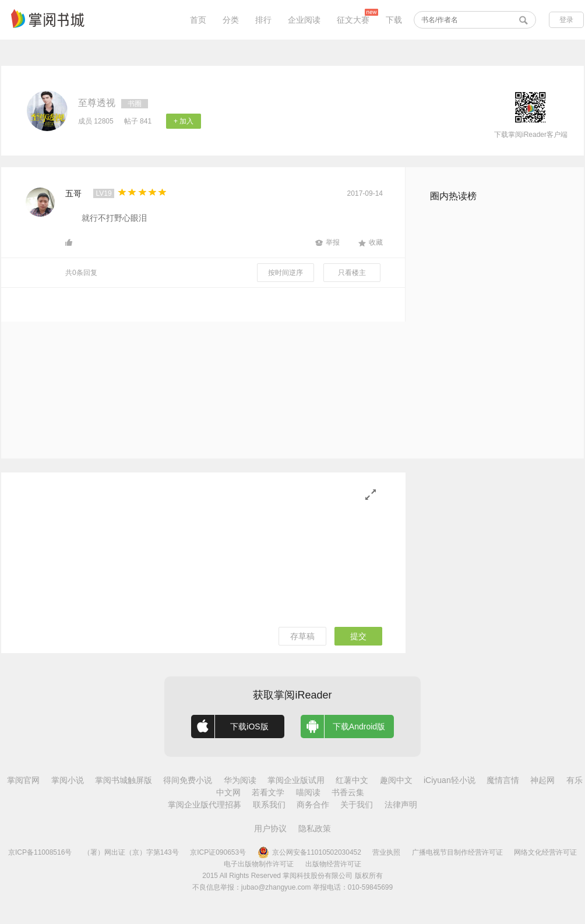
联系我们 (269, 805)
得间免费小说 (188, 780)
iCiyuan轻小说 (450, 780)
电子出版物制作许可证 (259, 864)
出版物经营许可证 (333, 864)
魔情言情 (503, 780)
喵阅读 (308, 792)
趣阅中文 (396, 780)
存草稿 (302, 636)
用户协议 (270, 828)
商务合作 (313, 805)
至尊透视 (97, 103)
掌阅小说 (68, 780)
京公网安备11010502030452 (309, 852)
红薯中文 (352, 780)
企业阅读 (304, 20)
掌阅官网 (23, 780)
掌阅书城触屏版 (124, 780)
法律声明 (401, 805)
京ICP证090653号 (218, 852)
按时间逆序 (286, 273)
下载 (394, 20)
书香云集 (348, 792)
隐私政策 (315, 828)
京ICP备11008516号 (40, 852)
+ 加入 (184, 121)
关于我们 (357, 805)
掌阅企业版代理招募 (205, 805)
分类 (231, 20)
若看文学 (268, 792)
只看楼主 (352, 273)
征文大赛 (353, 20)
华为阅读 (240, 780)
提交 (358, 636)
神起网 (542, 780)
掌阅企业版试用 (296, 780)
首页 (198, 20)
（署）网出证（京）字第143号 (131, 852)
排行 (263, 20)
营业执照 (386, 852)
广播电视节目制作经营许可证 (457, 852)
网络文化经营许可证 (545, 852)
